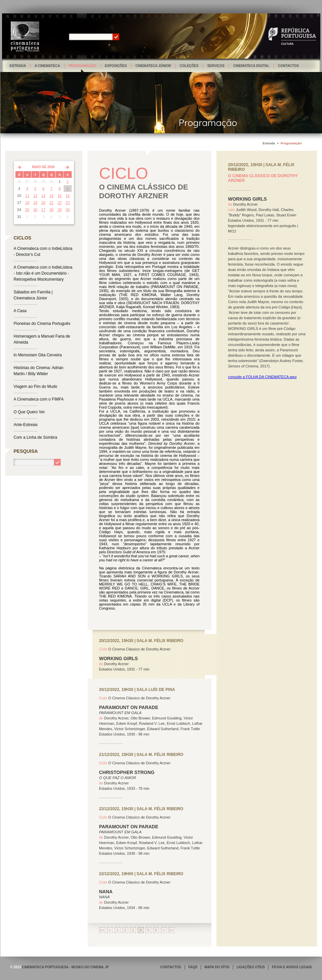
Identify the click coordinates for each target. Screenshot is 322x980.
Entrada (18, 66)
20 (43, 203)
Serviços (216, 66)
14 (52, 196)
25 (27, 210)
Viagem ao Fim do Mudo (36, 387)
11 (27, 196)
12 (35, 196)
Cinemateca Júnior (153, 66)
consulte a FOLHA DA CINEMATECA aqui (263, 377)
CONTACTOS (171, 967)
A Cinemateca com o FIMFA (39, 399)
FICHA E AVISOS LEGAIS (292, 967)
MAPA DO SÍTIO (217, 967)
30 (68, 210)
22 (60, 203)
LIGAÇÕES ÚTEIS (251, 967)
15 (60, 196)
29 (60, 210)
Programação (82, 66)
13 (43, 196)
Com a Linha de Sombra (36, 437)
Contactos (288, 66)
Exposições (116, 66)
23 (68, 203)
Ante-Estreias (26, 425)
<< (102, 930)
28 (52, 210)
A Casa (20, 311)
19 (35, 203)
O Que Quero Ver (29, 412)
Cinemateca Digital (251, 66)
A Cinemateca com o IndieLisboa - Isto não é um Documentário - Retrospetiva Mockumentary (43, 273)
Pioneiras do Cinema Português (42, 324)
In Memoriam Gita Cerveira (38, 355)
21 (52, 203)
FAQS (193, 967)
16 (68, 196)
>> (171, 930)
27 (43, 210)
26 (35, 210)
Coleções (189, 66)
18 (27, 203)
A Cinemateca (47, 66)
